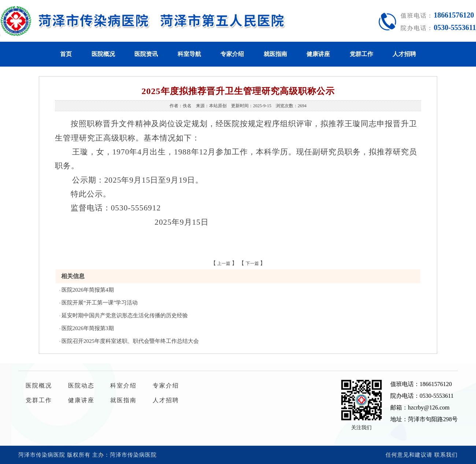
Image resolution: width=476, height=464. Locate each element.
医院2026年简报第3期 (88, 328)
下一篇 (252, 263)
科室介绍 (123, 386)
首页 (66, 54)
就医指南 (275, 54)
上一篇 (224, 263)
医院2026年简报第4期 (88, 290)
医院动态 (81, 386)
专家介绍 (232, 54)
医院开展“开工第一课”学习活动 (100, 303)
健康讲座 (318, 54)
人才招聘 (404, 54)
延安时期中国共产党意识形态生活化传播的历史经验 (125, 315)
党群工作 (361, 54)
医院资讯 (146, 54)
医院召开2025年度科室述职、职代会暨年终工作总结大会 (130, 341)
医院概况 (103, 54)
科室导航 (189, 54)
